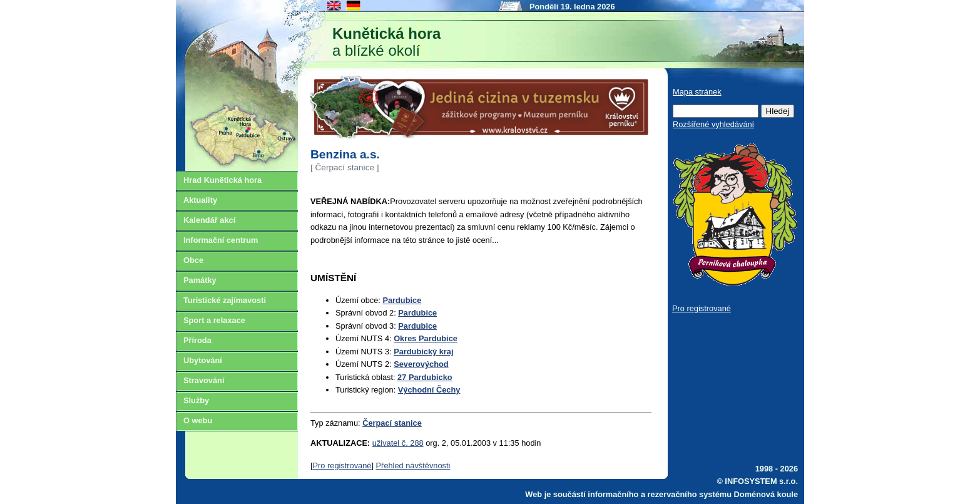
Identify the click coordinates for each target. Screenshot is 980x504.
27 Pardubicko (425, 377)
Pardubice (402, 300)
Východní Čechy (429, 390)
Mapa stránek (697, 92)
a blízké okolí (386, 42)
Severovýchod (421, 364)
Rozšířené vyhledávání (713, 124)
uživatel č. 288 (398, 443)
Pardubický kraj (423, 352)
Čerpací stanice (392, 423)
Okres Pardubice (426, 338)
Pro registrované (342, 465)
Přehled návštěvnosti (413, 465)
